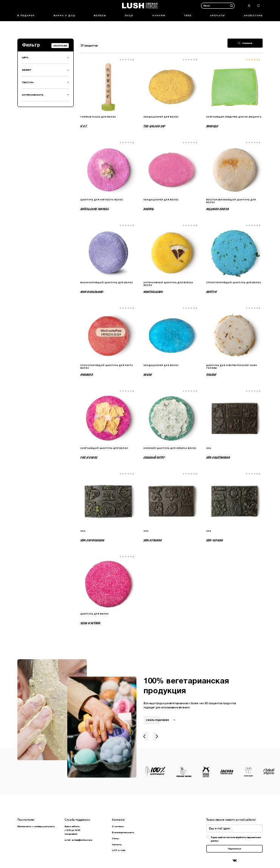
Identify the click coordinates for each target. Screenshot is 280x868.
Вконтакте (234, 860)
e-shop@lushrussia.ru (82, 840)
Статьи (115, 838)
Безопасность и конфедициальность (36, 826)
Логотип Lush (140, 5)
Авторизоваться (249, 5)
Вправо (157, 736)
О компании (118, 826)
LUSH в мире (118, 850)
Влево (144, 736)
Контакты (117, 844)
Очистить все (60, 46)
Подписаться (234, 849)
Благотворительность (123, 832)
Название (245, 43)
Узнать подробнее (161, 720)
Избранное (258, 5)
